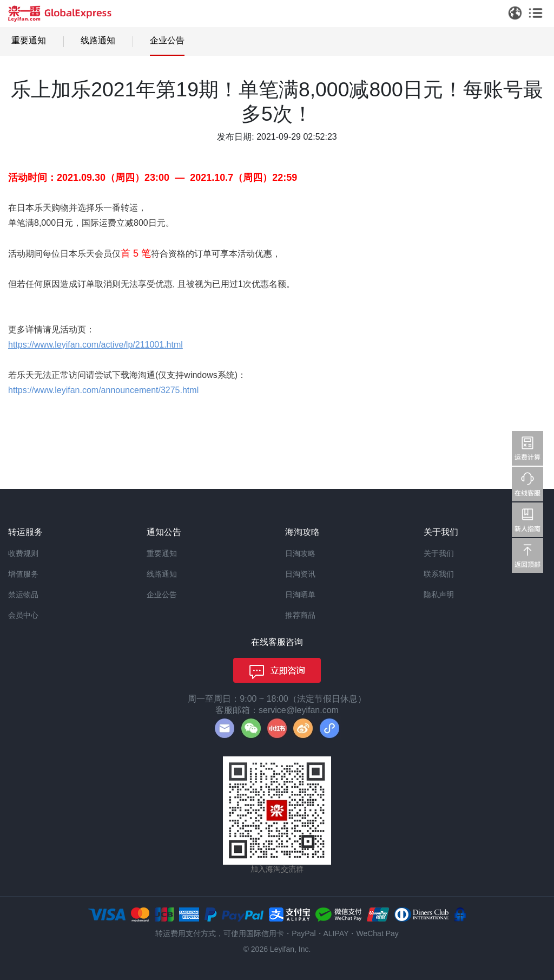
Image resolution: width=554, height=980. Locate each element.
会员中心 (23, 615)
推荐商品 (300, 615)
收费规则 (23, 553)
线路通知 (98, 40)
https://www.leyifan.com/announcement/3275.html (103, 390)
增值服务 (23, 574)
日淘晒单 (300, 594)
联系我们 (439, 574)
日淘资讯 (300, 574)
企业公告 (167, 40)
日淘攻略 (300, 553)
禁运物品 (23, 594)
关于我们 (439, 553)
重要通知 (29, 40)
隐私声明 (439, 594)
